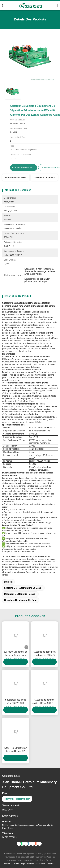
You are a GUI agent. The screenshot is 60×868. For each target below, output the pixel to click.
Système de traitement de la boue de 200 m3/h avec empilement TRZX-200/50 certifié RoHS (44, 654)
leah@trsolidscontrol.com (17, 799)
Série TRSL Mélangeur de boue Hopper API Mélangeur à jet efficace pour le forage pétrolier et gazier (16, 750)
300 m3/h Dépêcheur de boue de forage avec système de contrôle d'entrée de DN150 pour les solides (16, 654)
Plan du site (52, 864)
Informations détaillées (16, 178)
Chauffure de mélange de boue (21, 600)
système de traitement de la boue (23, 588)
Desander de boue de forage (20, 594)
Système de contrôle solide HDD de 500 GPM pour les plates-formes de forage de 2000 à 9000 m (44, 702)
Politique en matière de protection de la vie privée (24, 864)
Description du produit (44, 178)
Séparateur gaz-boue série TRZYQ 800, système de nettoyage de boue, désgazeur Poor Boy (16, 702)
